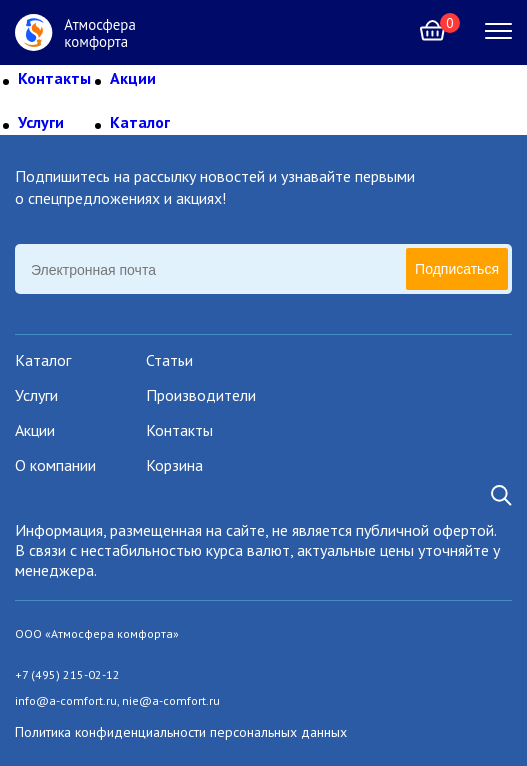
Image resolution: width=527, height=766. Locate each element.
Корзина (174, 465)
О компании (55, 465)
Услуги (41, 122)
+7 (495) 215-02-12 (67, 674)
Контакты (54, 78)
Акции (133, 78)
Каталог (140, 122)
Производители (201, 395)
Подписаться (457, 269)
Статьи (169, 360)
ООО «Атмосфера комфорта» (97, 633)
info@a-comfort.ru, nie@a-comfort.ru (117, 700)
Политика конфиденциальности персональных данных (181, 732)
